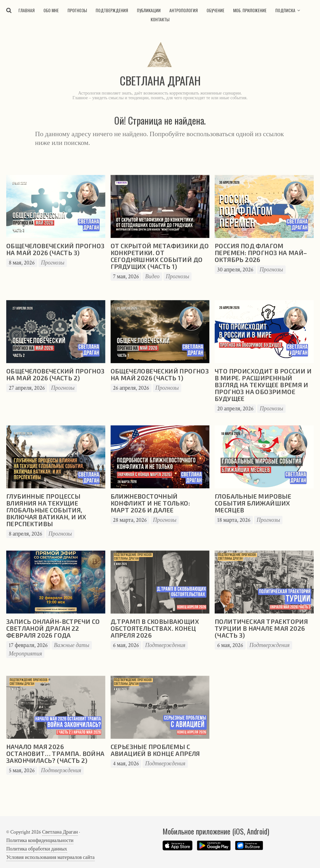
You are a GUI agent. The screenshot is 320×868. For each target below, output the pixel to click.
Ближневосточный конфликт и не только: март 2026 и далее (150, 503)
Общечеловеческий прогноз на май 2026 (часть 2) (55, 374)
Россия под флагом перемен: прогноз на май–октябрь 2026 (261, 253)
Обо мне (51, 10)
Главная (27, 10)
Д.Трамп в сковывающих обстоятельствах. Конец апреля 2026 (155, 628)
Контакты (160, 19)
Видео (152, 277)
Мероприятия (25, 654)
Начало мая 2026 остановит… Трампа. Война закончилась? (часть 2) (55, 753)
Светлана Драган (60, 832)
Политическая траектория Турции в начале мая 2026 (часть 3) (261, 628)
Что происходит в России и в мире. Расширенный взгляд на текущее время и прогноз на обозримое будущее (263, 385)
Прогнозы (77, 10)
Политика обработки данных (37, 849)
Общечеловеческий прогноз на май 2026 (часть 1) (160, 374)
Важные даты (72, 645)
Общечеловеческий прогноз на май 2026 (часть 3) (55, 249)
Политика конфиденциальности (40, 841)
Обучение (215, 10)
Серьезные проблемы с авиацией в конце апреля (155, 750)
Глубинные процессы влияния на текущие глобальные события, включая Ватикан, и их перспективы (46, 510)
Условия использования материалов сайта (50, 858)
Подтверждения (112, 10)
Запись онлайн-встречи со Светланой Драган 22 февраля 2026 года (53, 628)
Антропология (184, 10)
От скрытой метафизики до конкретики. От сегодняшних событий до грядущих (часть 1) (160, 256)
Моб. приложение (250, 10)
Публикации (149, 10)
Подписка (285, 10)
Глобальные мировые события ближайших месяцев (253, 503)
